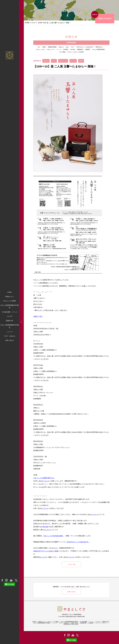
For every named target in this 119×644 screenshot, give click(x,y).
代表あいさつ (10, 297)
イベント (59, 49)
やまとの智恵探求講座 (98, 49)
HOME (10, 292)
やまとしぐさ (51, 49)
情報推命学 (80, 49)
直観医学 (88, 49)
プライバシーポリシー (102, 623)
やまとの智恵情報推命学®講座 (9, 306)
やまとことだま (41, 49)
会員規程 (91, 623)
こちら (46, 481)
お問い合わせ (10, 340)
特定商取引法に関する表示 (71, 624)
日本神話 (66, 49)
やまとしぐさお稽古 (10, 301)
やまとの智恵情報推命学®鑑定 (9, 326)
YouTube (73, 49)
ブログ (33, 23)
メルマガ (10, 316)
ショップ (10, 332)
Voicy (67, 47)
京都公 (44, 47)
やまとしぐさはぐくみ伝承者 (76, 52)
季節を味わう (99, 47)
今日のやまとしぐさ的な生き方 (85, 47)
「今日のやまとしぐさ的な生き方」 (77, 542)
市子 (41, 316)
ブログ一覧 (71, 564)
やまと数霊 (62, 52)
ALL (39, 47)
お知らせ (61, 47)
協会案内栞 (83, 623)
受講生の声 (10, 321)
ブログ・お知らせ (10, 336)
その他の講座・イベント (10, 312)
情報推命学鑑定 (52, 47)
